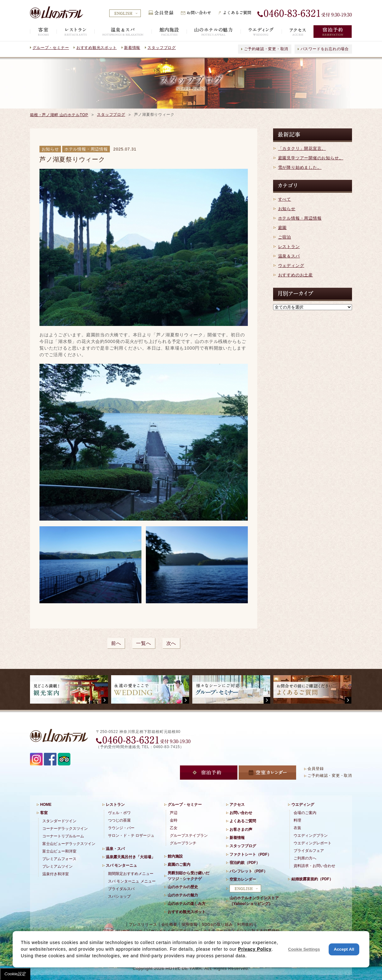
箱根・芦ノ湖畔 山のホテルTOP (59, 115)
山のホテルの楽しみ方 (187, 904)
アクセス (237, 805)
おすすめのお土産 (295, 275)
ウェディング (291, 266)
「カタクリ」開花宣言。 (302, 148)
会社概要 (169, 924)
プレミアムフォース (59, 859)
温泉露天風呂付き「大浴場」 (130, 857)
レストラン (289, 247)
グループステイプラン (189, 835)
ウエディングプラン (311, 835)
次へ (171, 643)
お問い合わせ (241, 813)
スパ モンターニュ (121, 865)
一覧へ (143, 643)
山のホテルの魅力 (183, 895)
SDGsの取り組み (217, 924)
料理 (297, 820)
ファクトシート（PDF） (250, 854)
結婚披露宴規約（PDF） (312, 879)
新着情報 (132, 48)
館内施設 (175, 856)
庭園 (283, 228)
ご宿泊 (285, 237)
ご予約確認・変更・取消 (266, 49)
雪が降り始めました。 (300, 167)
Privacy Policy (255, 949)
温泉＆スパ (289, 256)
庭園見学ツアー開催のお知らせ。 (311, 158)
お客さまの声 (241, 829)
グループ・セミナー (51, 48)
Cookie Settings (304, 949)
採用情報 (190, 924)
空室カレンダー (243, 879)
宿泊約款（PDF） (245, 863)
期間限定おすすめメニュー (131, 874)
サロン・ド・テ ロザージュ (131, 835)
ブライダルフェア (309, 851)
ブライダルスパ (121, 889)
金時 (174, 820)
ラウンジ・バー (121, 828)
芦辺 (174, 813)
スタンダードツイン (59, 821)
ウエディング (303, 805)
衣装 (297, 828)
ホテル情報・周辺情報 (300, 218)
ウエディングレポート (313, 843)
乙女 (174, 828)
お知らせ (287, 209)
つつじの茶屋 (119, 820)
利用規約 (245, 924)
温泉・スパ (115, 849)
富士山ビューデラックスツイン (69, 844)
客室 (44, 813)
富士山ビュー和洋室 (59, 851)
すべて (285, 199)
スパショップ (119, 896)
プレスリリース (143, 924)
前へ (116, 643)
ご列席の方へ (305, 858)
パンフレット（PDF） (248, 871)
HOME (46, 805)
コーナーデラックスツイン (65, 829)
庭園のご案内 (179, 865)
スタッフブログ (161, 48)
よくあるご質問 (243, 821)
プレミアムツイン (57, 866)
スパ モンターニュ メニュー (132, 881)
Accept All (344, 949)
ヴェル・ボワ (119, 813)
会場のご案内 (305, 813)
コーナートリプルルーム (63, 836)
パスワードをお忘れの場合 (325, 49)
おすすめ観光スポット (97, 48)
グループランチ (183, 843)
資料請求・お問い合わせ (314, 866)
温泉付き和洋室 (56, 874)
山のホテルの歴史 (183, 887)
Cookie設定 (15, 974)
